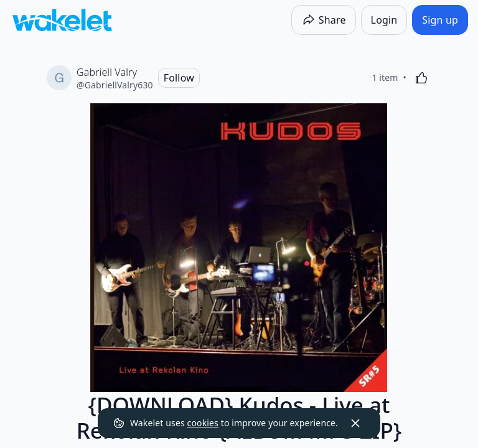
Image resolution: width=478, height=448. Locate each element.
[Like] (421, 78)
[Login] (384, 20)
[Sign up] (440, 20)
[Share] (324, 20)
